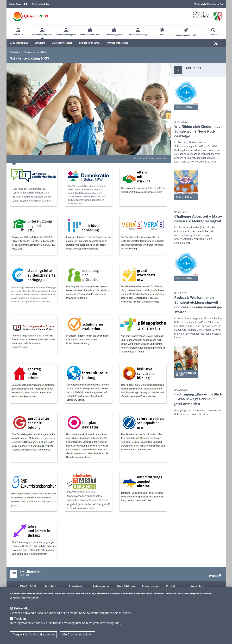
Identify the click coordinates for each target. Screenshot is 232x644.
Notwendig (21, 609)
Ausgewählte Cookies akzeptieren (33, 635)
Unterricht (40, 43)
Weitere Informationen (24, 598)
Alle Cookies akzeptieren (77, 635)
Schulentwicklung (19, 43)
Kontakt (171, 586)
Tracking (20, 619)
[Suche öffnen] (214, 32)
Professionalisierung (118, 43)
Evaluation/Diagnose (90, 43)
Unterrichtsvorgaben (62, 43)
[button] (209, 4)
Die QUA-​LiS (28, 586)
